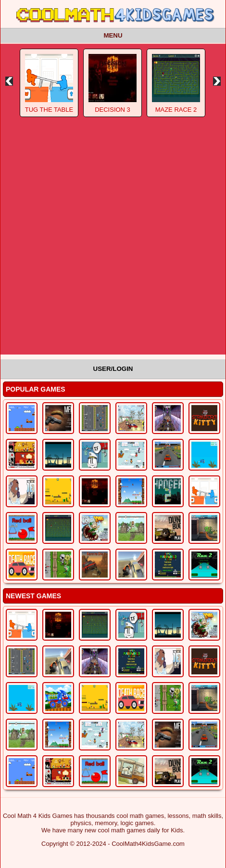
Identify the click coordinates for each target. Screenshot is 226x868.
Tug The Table (49, 110)
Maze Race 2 (176, 110)
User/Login (113, 369)
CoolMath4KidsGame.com (148, 844)
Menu (113, 35)
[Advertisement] (113, 241)
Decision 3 (113, 110)
